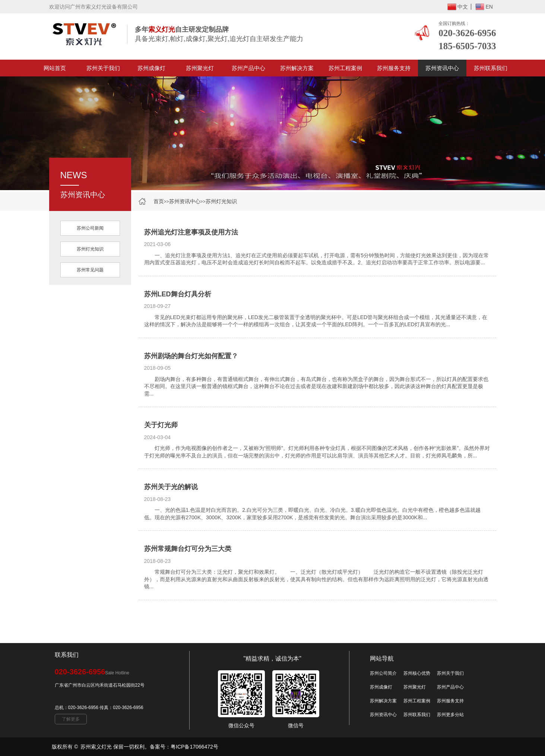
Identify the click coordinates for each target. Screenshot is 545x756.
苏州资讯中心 (442, 68)
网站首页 (55, 68)
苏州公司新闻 (90, 228)
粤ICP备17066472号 (194, 747)
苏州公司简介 (383, 673)
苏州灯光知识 (221, 201)
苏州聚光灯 (200, 68)
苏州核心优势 (417, 673)
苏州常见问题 (90, 270)
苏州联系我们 (491, 68)
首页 (159, 201)
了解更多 (71, 719)
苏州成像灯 (151, 68)
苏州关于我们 (103, 68)
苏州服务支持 (394, 68)
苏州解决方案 (297, 68)
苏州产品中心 (248, 68)
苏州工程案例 (345, 68)
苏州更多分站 (450, 715)
